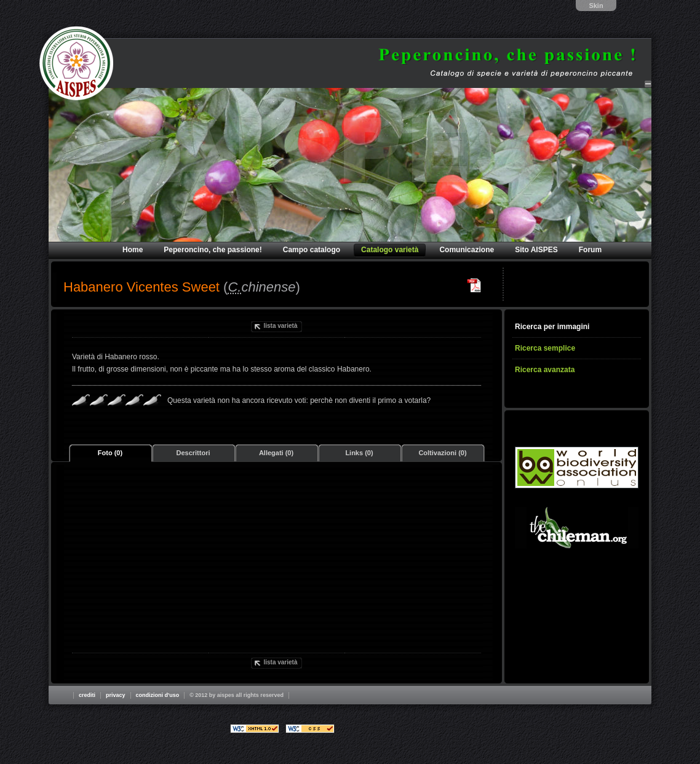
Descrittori (193, 453)
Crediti (87, 695)
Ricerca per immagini (552, 327)
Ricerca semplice (545, 348)
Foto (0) (110, 453)
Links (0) (359, 453)
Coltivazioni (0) (442, 453)
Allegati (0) (276, 453)
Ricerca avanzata (545, 370)
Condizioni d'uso (158, 695)
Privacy (116, 695)
